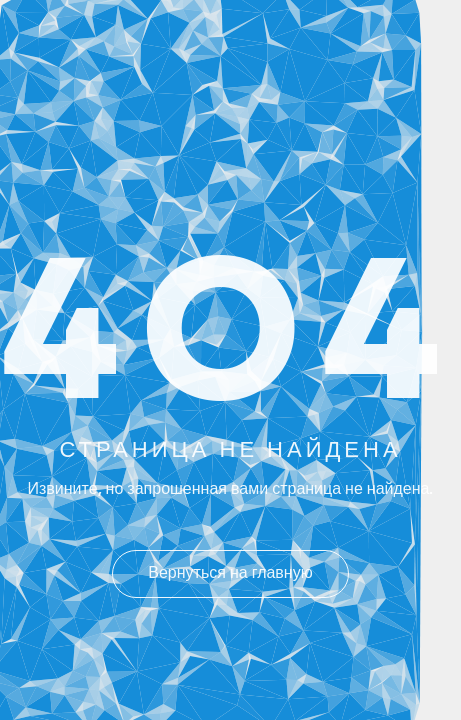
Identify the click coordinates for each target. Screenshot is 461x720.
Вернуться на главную (230, 574)
